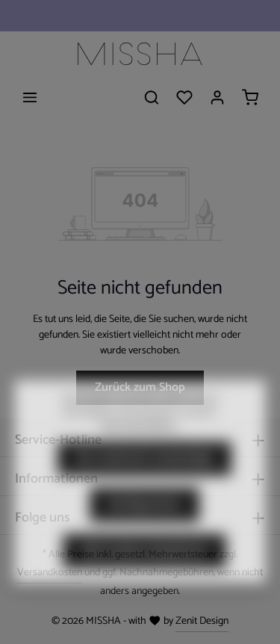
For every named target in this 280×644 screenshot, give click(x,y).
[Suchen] (152, 97)
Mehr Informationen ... (140, 445)
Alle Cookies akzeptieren (144, 570)
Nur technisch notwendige (144, 478)
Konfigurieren (144, 524)
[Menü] (30, 97)
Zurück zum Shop (140, 387)
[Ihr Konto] (217, 97)
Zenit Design (202, 621)
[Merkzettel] (184, 97)
